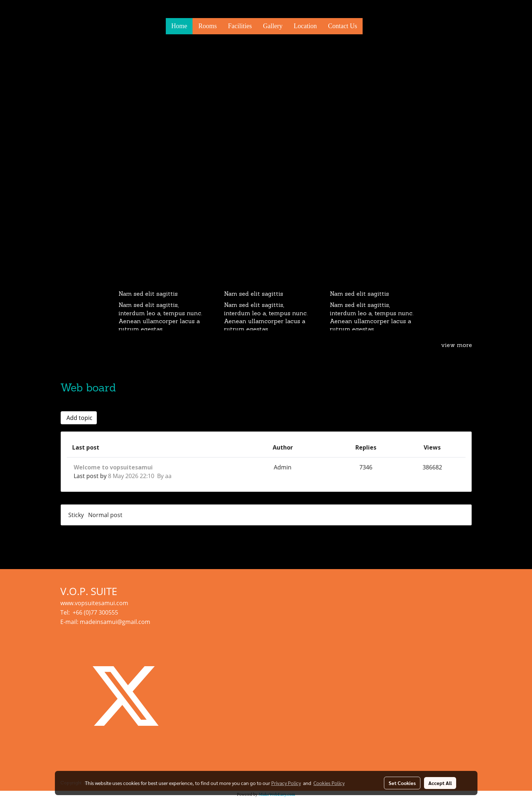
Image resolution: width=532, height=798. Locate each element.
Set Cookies (402, 783)
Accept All (440, 783)
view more (457, 346)
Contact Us (343, 26)
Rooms (207, 26)
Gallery (273, 26)
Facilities (240, 26)
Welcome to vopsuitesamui (113, 467)
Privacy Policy (286, 783)
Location (305, 26)
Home (179, 26)
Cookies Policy (329, 783)
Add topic (79, 418)
